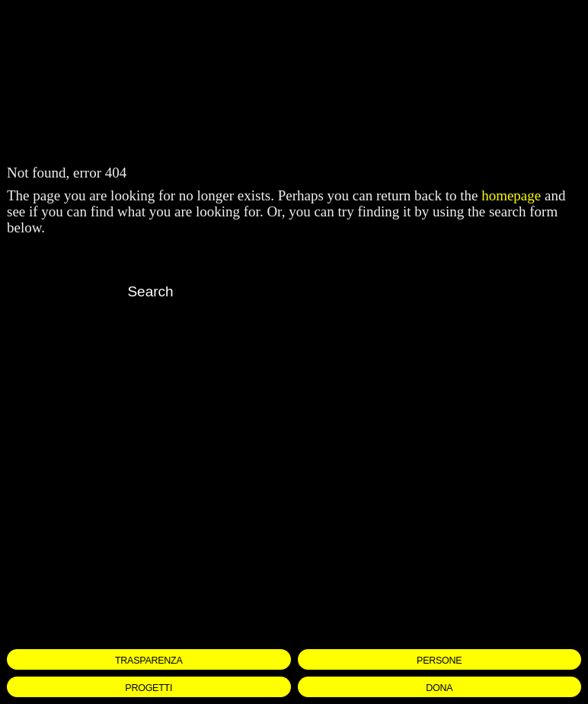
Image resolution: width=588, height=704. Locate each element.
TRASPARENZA (149, 660)
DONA (439, 687)
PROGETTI (149, 687)
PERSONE (439, 660)
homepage (511, 195)
